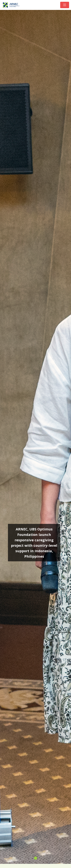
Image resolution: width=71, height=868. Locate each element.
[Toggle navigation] (65, 5)
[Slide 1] (36, 858)
